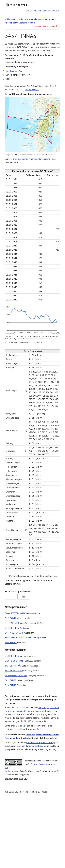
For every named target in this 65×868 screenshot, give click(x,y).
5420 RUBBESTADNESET (16, 675)
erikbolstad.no (12, 19)
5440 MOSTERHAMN (14, 613)
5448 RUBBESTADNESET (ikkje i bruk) (22, 638)
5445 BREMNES (12, 628)
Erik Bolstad (18, 5)
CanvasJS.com (55, 333)
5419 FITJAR (11, 680)
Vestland (23, 23)
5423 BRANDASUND (14, 671)
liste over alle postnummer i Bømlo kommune (29, 159)
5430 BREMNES (12, 656)
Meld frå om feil (32, 90)
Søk (24, 597)
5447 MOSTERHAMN (14, 633)
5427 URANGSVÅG (13, 666)
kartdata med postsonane (34, 746)
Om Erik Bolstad (33, 11)
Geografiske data (51, 11)
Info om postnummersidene (47, 26)
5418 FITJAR (11, 685)
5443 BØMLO (11, 618)
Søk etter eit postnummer (18, 592)
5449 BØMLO (11, 643)
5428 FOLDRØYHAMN (14, 661)
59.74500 (10, 71)
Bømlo (32, 23)
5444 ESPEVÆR (12, 623)
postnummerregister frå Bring (40, 742)
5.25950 (18, 71)
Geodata (24, 19)
